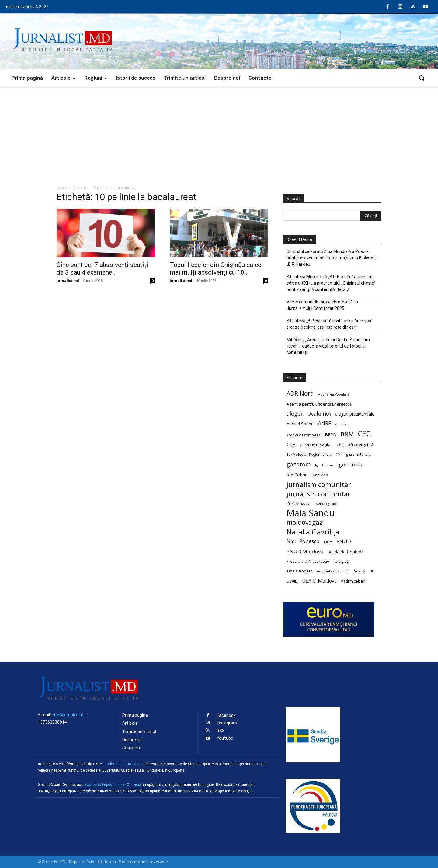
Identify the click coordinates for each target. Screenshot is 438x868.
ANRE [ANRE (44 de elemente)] (325, 423)
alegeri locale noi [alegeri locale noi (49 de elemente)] (309, 414)
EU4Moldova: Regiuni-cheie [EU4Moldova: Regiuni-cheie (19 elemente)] (309, 454)
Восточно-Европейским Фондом (113, 785)
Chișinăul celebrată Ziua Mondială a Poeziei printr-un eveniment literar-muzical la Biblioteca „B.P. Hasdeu (332, 258)
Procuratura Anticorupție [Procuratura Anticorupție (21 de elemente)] (308, 561)
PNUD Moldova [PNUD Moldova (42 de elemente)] (305, 551)
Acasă (62, 188)
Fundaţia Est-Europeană (123, 764)
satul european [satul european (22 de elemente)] (300, 571)
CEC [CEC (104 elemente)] (364, 433)
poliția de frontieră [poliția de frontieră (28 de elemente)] (346, 552)
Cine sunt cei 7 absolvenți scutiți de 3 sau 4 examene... (102, 269)
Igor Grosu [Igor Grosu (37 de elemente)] (350, 465)
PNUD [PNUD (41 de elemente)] (344, 541)
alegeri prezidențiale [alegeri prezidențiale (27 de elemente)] (355, 414)
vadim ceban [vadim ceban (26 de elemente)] (353, 581)
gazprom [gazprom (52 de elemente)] (299, 464)
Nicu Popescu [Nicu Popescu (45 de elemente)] (303, 541)
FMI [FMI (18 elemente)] (339, 455)
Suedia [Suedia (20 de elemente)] (360, 571)
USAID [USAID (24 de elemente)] (292, 581)
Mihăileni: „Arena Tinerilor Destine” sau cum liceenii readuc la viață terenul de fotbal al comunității (328, 346)
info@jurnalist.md (69, 715)
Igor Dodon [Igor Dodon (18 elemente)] (324, 465)
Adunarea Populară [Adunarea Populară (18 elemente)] (334, 394)
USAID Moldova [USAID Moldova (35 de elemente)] (319, 581)
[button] (422, 78)
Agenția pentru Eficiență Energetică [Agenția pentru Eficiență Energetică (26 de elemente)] (319, 404)
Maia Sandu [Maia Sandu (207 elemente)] (311, 513)
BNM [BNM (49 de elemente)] (347, 434)
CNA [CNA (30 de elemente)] (291, 444)
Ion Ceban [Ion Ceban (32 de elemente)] (297, 475)
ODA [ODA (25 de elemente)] (328, 542)
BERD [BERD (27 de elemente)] (331, 435)
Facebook (226, 716)
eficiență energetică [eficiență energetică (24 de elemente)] (355, 444)
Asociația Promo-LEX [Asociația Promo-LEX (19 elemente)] (304, 435)
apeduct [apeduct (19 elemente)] (342, 424)
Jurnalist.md (68, 280)
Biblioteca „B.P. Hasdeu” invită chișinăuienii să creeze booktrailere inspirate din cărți (330, 324)
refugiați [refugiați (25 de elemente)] (341, 561)
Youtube (225, 738)
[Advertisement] (219, 133)
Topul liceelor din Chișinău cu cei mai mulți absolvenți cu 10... (216, 269)
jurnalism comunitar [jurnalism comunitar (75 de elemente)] (318, 494)
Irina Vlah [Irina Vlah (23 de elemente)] (320, 475)
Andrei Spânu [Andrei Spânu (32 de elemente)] (300, 424)
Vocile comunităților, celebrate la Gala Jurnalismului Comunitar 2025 (322, 305)
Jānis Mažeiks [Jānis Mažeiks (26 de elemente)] (299, 503)
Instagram (227, 723)
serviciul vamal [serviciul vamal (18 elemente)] (329, 571)
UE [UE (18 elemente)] (372, 571)
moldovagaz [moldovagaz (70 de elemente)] (304, 522)
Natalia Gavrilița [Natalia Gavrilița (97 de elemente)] (313, 532)
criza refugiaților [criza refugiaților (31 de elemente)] (316, 444)
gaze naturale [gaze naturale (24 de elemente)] (358, 454)
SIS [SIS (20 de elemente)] (347, 571)
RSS (221, 731)
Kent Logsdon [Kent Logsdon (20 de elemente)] (327, 504)
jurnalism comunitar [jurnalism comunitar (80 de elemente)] (319, 484)
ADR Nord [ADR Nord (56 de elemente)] (300, 393)
